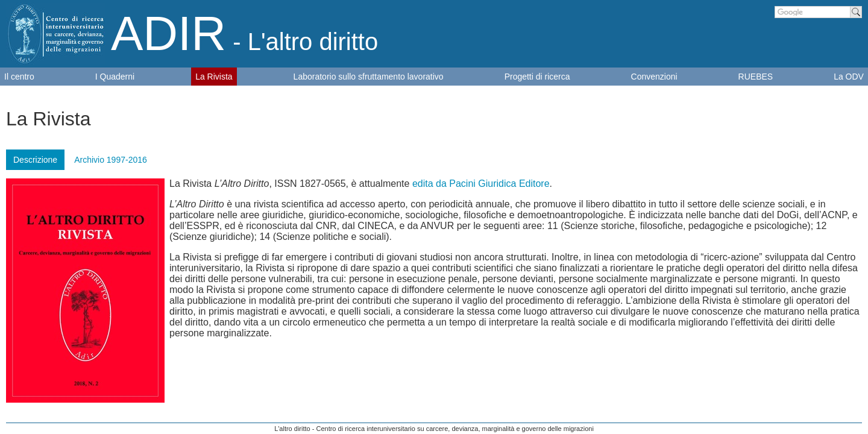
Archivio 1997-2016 (111, 160)
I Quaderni (115, 77)
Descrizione (35, 160)
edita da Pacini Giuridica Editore (481, 184)
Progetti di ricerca (537, 77)
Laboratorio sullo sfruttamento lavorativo (369, 77)
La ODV (849, 77)
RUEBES (756, 77)
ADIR (244, 33)
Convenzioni (654, 77)
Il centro (19, 77)
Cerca (856, 12)
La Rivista (214, 77)
